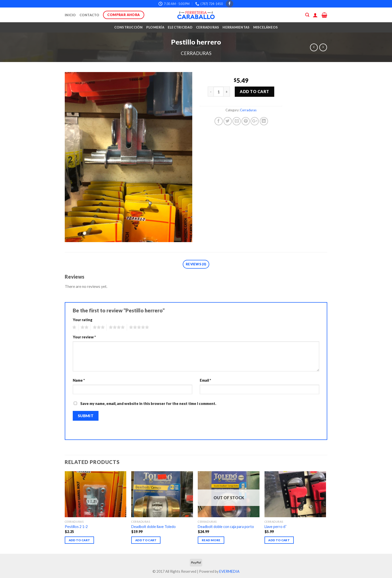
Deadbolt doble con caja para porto (226, 527)
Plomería (155, 27)
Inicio (70, 15)
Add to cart (254, 91)
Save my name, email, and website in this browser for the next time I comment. (148, 404)
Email (205, 380)
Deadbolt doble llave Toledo (153, 527)
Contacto (89, 15)
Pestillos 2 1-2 (76, 527)
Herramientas (236, 27)
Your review (84, 337)
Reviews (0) (196, 264)
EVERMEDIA (229, 571)
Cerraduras (208, 27)
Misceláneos (266, 27)
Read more (211, 540)
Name (79, 380)
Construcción (128, 27)
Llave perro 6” (275, 527)
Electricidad (180, 27)
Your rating (83, 320)
